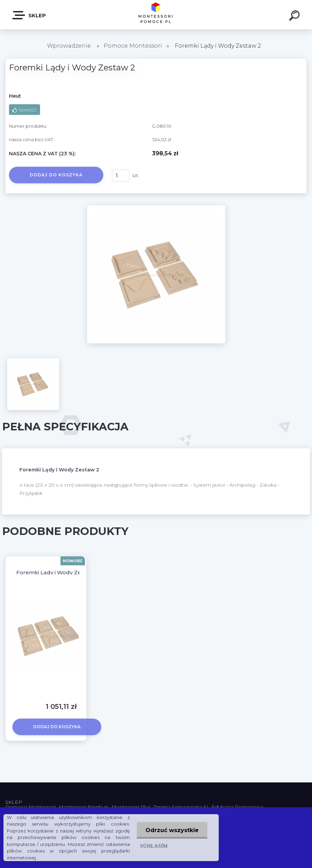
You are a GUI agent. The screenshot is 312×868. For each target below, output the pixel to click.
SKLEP (30, 15)
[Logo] (156, 15)
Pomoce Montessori (133, 46)
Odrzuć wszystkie (172, 830)
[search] (295, 17)
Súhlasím (154, 846)
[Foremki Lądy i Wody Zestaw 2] (156, 208)
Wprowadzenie (69, 46)
